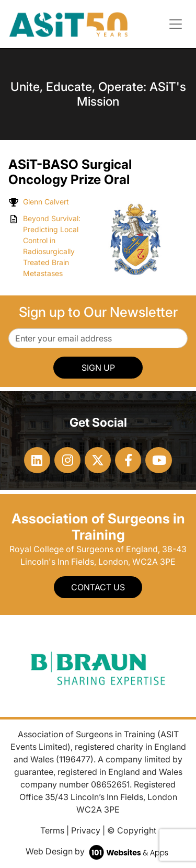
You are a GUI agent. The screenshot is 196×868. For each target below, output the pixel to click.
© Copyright (132, 830)
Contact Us (98, 587)
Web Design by (98, 851)
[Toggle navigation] (176, 24)
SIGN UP (98, 368)
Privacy (86, 830)
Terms (52, 830)
